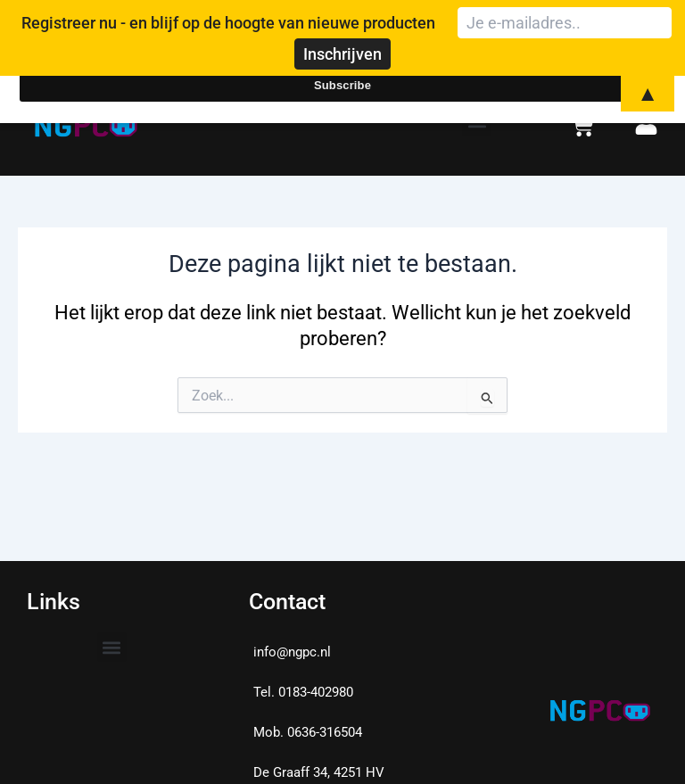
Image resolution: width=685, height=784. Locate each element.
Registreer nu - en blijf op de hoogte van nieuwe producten (228, 23)
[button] (112, 647)
